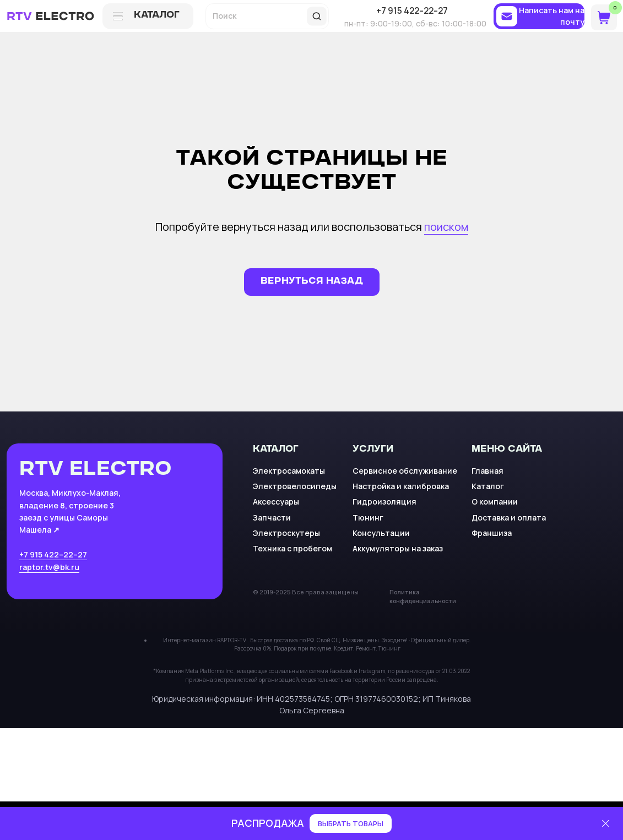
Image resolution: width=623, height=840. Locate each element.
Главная (487, 471)
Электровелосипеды (295, 486)
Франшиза (492, 533)
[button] (539, 16)
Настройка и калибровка (401, 486)
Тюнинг (368, 517)
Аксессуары (276, 502)
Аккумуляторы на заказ (398, 548)
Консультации (381, 533)
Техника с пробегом (292, 548)
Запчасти (272, 517)
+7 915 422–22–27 (53, 554)
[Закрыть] (606, 824)
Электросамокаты (289, 471)
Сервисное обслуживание (405, 471)
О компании (495, 502)
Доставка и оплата (509, 517)
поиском (446, 227)
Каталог (488, 486)
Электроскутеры (286, 533)
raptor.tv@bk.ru (49, 567)
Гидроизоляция (384, 502)
